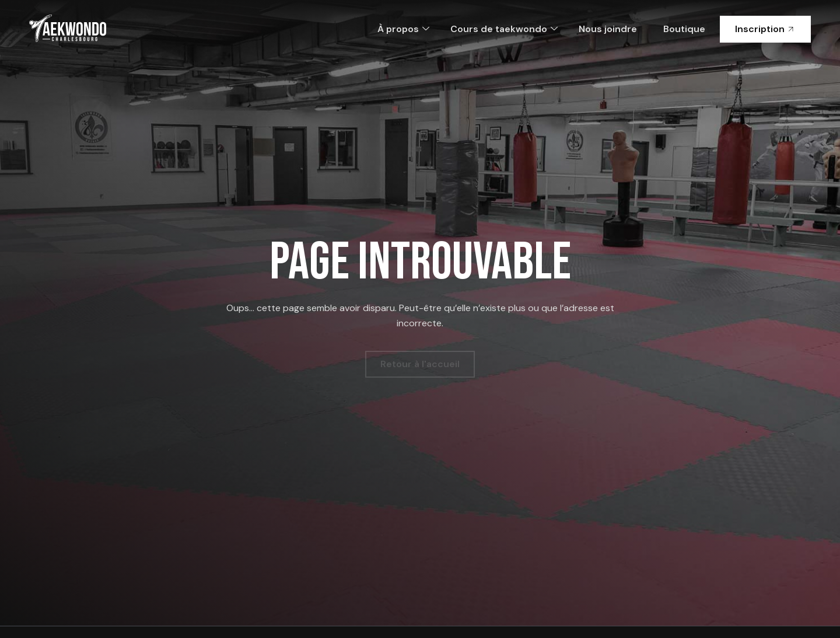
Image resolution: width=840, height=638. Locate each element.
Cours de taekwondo (504, 29)
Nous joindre (608, 29)
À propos (403, 29)
